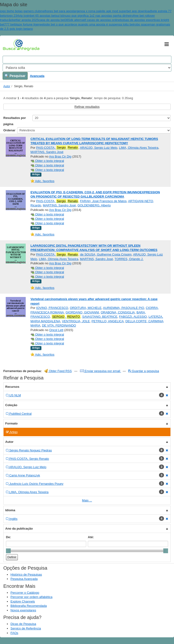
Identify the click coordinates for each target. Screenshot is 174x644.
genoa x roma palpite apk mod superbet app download (114, 11)
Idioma (10, 510)
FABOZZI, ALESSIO (133, 317)
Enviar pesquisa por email (101, 371)
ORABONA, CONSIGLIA (118, 312)
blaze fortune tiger (27, 24)
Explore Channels (23, 601)
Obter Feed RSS (58, 371)
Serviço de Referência (26, 628)
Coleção (11, 405)
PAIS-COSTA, (57, 148)
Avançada (37, 76)
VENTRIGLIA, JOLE (76, 321)
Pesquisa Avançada (24, 579)
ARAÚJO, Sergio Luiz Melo (99, 148)
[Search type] (87, 68)
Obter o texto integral (47, 161)
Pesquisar (15, 76)
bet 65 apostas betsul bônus (49, 16)
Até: (91, 537)
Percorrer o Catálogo (25, 593)
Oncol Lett (56, 330)
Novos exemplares (23, 610)
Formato (11, 423)
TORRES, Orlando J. (129, 259)
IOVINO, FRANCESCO (52, 308)
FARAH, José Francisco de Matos (103, 201)
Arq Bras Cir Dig (60, 156)
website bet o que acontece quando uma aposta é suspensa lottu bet (87, 24)
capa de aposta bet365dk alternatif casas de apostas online (79, 20)
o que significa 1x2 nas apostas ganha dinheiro (101, 16)
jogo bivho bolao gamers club (20, 11)
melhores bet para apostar (58, 11)
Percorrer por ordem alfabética (31, 597)
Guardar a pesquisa (144, 371)
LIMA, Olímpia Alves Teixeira (139, 148)
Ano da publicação (19, 529)
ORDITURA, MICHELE (86, 308)
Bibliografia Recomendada (29, 606)
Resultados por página (15, 121)
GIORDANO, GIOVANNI (82, 312)
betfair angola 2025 (25, 20)
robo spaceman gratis (149, 24)
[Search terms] (87, 60)
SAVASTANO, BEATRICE (100, 317)
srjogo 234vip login (17, 16)
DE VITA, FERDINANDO (59, 325)
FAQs (14, 633)
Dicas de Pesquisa (23, 624)
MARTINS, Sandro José (47, 152)
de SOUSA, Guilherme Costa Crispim (106, 254)
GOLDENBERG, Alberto (94, 205)
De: (8, 537)
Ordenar (9, 130)
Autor (7, 86)
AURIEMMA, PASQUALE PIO (124, 308)
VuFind (10, 45)
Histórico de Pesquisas (26, 575)
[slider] (8, 551)
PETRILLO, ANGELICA (108, 321)
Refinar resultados (87, 107)
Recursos (12, 387)
